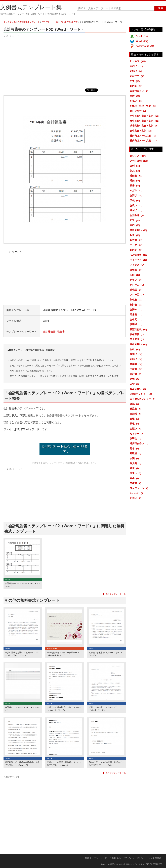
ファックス (139, 260)
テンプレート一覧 (50, 22)
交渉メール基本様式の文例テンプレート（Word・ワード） (64, 709)
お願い (136, 429)
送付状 (137, 210)
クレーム (138, 285)
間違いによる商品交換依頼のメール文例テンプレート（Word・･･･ (64, 764)
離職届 (136, 453)
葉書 (135, 186)
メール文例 (139, 161)
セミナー (137, 434)
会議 (135, 458)
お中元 (137, 319)
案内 (135, 225)
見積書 (136, 483)
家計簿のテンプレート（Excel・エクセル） (23, 709)
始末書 (137, 314)
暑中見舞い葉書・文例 (145, 121)
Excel (143, 36)
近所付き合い (140, 91)
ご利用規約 (115, 858)
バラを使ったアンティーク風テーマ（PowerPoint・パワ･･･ (63, 654)
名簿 (135, 379)
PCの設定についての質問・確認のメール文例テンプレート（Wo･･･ (106, 764)
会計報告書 (65, 22)
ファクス (138, 265)
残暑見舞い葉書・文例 (144, 126)
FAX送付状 (139, 255)
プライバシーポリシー (134, 858)
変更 (135, 468)
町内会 (137, 86)
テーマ (137, 245)
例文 (135, 171)
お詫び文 (138, 76)
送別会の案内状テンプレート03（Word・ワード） (103, 709)
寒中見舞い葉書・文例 (145, 116)
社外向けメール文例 (144, 136)
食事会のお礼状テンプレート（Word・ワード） (106, 654)
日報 (135, 424)
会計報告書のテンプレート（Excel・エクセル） (23, 585)
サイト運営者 (155, 858)
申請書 (137, 369)
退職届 (137, 290)
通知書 (137, 176)
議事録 (137, 324)
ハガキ (137, 191)
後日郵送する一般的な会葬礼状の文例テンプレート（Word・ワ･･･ (22, 764)
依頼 (135, 275)
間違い (136, 473)
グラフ (137, 280)
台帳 (135, 419)
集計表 (137, 305)
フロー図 (138, 295)
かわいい (137, 493)
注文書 (136, 463)
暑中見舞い (139, 230)
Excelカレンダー (141, 394)
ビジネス (138, 61)
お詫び (137, 195)
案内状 (137, 66)
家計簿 (136, 374)
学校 (135, 96)
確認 (135, 404)
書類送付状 (139, 329)
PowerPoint (145, 46)
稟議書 (137, 364)
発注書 (136, 409)
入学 (135, 384)
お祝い (137, 101)
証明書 (137, 270)
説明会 (136, 438)
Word (142, 41)
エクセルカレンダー (143, 399)
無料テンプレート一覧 (116, 594)
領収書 (137, 300)
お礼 (135, 349)
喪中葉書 (138, 334)
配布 (135, 448)
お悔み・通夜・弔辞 (144, 106)
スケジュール (140, 488)
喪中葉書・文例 (141, 131)
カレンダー (138, 111)
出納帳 (136, 414)
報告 (135, 235)
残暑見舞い (138, 389)
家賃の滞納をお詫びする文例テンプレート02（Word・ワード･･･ (22, 654)
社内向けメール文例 (144, 141)
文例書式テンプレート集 (31, 7)
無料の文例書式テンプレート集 (131, 864)
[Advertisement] (65, 62)
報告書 (74, 22)
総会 (135, 478)
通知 (135, 180)
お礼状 (137, 71)
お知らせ (138, 215)
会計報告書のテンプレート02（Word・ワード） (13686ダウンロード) (65, 449)
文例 (135, 166)
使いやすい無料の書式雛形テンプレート (22, 22)
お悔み (137, 309)
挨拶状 (137, 354)
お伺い (136, 498)
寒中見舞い (139, 344)
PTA (135, 81)
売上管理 (138, 339)
